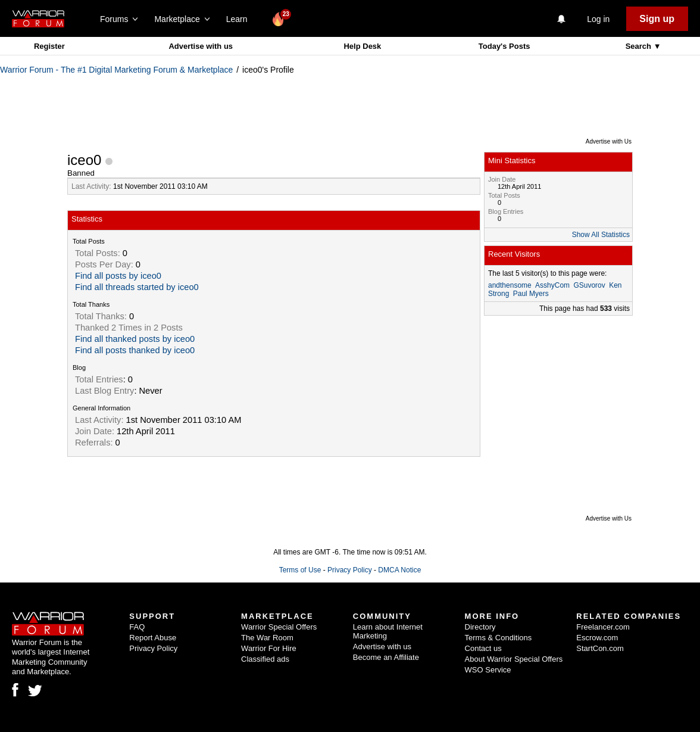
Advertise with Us (609, 141)
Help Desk (362, 46)
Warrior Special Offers (279, 627)
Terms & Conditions (499, 638)
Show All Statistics (601, 235)
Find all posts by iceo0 (118, 276)
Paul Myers (531, 294)
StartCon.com (600, 648)
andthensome (510, 285)
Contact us (483, 648)
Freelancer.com (603, 627)
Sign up (657, 19)
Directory (480, 627)
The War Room (267, 638)
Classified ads (265, 659)
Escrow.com (597, 638)
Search (640, 46)
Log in (598, 19)
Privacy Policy (350, 570)
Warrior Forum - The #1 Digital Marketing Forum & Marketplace (116, 70)
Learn (240, 19)
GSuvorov (589, 285)
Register (49, 46)
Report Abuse (153, 638)
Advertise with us (201, 46)
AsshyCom (552, 285)
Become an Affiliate (386, 657)
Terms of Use (300, 570)
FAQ (137, 627)
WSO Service (488, 670)
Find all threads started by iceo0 (137, 287)
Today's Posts (504, 46)
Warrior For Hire (269, 648)
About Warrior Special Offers (514, 659)
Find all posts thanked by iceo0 (135, 350)
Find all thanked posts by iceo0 (135, 339)
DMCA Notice (399, 570)
